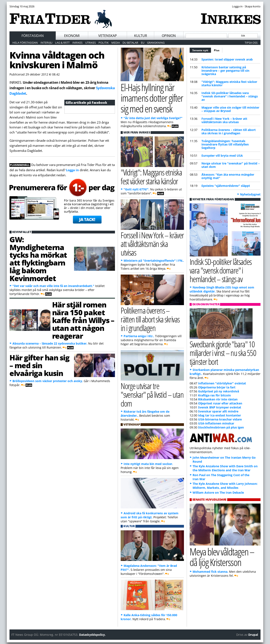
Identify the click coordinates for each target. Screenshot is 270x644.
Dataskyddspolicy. (92, 635)
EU (143, 43)
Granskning (156, 43)
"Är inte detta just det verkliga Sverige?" (153, 118)
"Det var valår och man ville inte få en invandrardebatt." (53, 286)
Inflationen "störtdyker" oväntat (222, 383)
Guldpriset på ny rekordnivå (219, 391)
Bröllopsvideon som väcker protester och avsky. (48, 381)
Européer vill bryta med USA (222, 156)
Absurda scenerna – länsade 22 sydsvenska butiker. (50, 343)
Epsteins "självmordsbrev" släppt (226, 186)
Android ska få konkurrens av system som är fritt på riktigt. (150, 515)
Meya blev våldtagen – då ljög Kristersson (222, 557)
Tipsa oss (251, 43)
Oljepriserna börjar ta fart (217, 387)
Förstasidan (33, 36)
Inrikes (77, 43)
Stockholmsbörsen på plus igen (221, 427)
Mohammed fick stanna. (210, 572)
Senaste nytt (202, 50)
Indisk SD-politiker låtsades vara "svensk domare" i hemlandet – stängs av (230, 96)
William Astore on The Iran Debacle (218, 492)
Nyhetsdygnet (250, 194)
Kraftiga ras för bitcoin (214, 395)
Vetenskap (108, 36)
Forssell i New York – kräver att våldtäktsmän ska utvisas (224, 120)
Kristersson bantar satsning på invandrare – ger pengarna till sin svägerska (225, 71)
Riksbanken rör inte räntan (218, 399)
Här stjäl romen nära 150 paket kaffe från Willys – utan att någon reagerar (83, 320)
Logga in (72, 170)
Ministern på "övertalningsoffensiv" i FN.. (154, 261)
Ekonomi (72, 36)
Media (116, 43)
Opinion (169, 36)
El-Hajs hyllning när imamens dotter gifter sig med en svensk (152, 98)
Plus (217, 50)
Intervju (46, 43)
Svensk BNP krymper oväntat (220, 407)
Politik (104, 43)
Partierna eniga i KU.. (139, 336)
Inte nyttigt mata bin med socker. (148, 464)
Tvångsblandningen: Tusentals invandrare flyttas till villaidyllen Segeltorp (225, 144)
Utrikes (90, 43)
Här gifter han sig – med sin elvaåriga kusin (39, 365)
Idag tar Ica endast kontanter (219, 415)
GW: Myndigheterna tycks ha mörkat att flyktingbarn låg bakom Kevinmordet (38, 259)
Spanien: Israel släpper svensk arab (227, 59)
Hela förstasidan (25, 43)
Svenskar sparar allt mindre (218, 411)
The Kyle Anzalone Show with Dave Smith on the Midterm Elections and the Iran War (225, 468)
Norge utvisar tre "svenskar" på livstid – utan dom (231, 165)
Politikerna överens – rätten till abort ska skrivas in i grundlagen (229, 131)
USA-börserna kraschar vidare (220, 419)
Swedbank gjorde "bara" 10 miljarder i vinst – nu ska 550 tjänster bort (223, 353)
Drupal (253, 635)
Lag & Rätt (62, 43)
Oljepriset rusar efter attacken (220, 403)
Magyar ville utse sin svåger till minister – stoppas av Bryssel (230, 109)
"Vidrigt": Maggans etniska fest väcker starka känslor (229, 83)
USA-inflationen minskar (216, 423)
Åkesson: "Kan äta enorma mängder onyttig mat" (228, 176)
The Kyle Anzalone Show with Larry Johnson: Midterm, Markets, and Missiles (225, 486)
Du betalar (130, 43)
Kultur (141, 36)
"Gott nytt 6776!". (136, 189)
